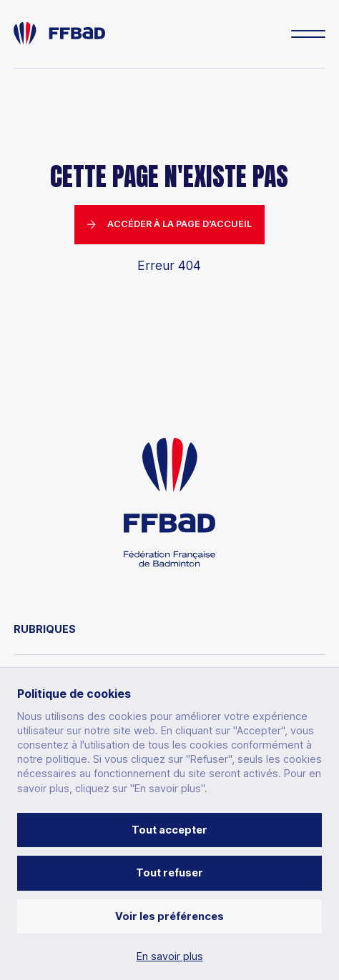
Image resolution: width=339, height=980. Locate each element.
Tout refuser (169, 872)
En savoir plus (170, 956)
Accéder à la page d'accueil (170, 224)
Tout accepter (169, 830)
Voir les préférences (169, 916)
